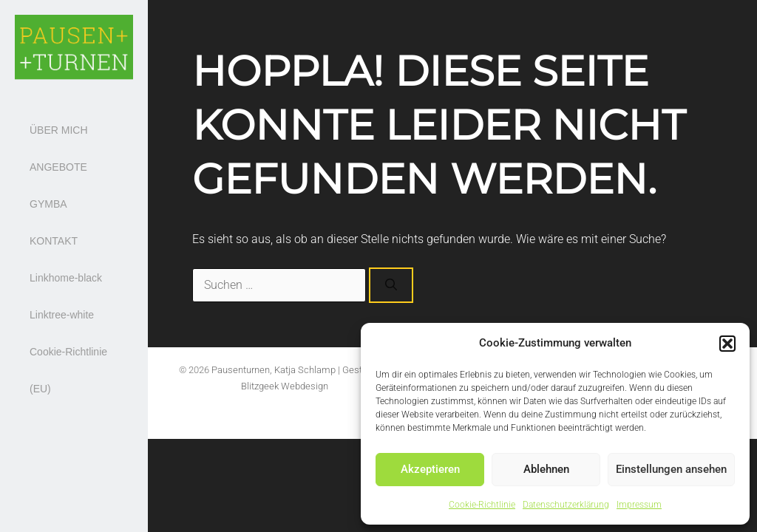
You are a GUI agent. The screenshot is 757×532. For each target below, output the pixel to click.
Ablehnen (546, 469)
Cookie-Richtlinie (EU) (68, 370)
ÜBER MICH (59, 130)
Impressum (639, 505)
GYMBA (48, 204)
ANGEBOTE (58, 167)
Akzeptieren (430, 469)
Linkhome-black (66, 278)
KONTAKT (54, 241)
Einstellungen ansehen (671, 469)
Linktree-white (62, 315)
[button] (727, 344)
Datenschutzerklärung (566, 505)
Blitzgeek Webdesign (285, 386)
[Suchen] (391, 285)
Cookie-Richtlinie (482, 505)
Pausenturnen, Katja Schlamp (274, 370)
